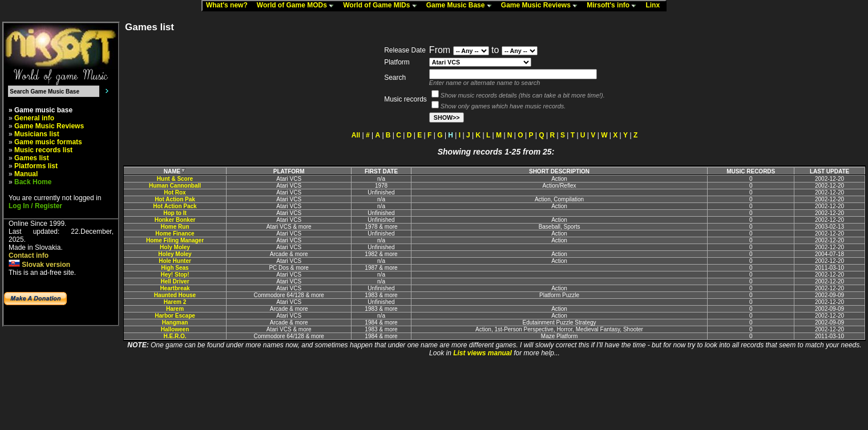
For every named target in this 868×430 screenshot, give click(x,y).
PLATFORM (289, 171)
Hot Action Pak (175, 199)
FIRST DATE (381, 171)
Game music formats (48, 142)
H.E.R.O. (175, 336)
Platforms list (36, 166)
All (356, 135)
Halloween (175, 329)
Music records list (43, 150)
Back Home (33, 182)
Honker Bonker (175, 220)
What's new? (229, 6)
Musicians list (37, 134)
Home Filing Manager (175, 240)
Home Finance (175, 234)
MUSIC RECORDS (751, 171)
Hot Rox (175, 192)
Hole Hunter (175, 261)
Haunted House (175, 295)
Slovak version (39, 265)
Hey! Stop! (175, 275)
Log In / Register (35, 206)
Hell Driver (175, 281)
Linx (655, 6)
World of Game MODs (298, 6)
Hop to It (175, 213)
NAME (175, 171)
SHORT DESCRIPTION (559, 171)
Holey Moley (175, 254)
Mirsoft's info (614, 6)
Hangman (175, 322)
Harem (175, 309)
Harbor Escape (175, 316)
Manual (26, 174)
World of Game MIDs (382, 6)
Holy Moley (175, 247)
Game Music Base (462, 6)
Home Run (175, 227)
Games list (32, 158)
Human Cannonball (175, 186)
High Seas (175, 268)
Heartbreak (175, 288)
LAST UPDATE (829, 171)
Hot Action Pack (175, 206)
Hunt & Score (175, 179)
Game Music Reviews (542, 6)
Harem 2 (175, 302)
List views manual (483, 353)
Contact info (29, 255)
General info (34, 118)
